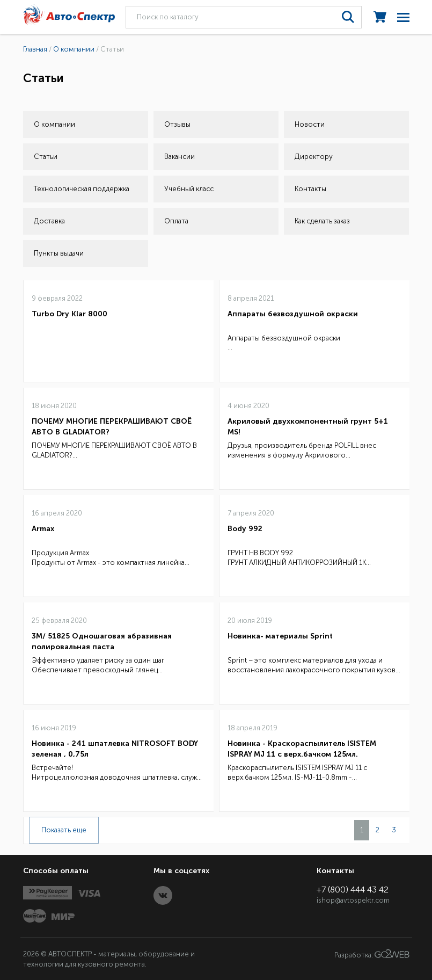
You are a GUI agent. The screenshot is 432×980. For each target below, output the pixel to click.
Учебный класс (189, 189)
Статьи (46, 157)
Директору (314, 157)
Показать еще (64, 830)
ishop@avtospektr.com (353, 900)
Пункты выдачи (59, 253)
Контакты (310, 189)
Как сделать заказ (322, 221)
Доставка (49, 221)
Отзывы (177, 124)
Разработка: (372, 954)
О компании (54, 124)
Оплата (176, 221)
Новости (310, 124)
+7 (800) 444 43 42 (353, 890)
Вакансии (180, 157)
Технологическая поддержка (82, 189)
